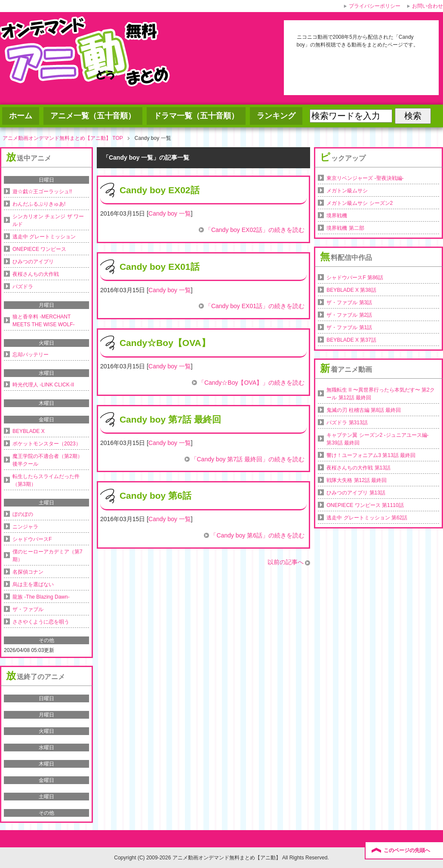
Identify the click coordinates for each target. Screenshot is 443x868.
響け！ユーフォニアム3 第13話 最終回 (371, 455)
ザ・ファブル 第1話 (349, 327)
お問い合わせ (428, 6)
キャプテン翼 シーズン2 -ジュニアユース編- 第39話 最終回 (377, 439)
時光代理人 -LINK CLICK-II (43, 385)
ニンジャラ (25, 527)
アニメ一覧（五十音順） (93, 116)
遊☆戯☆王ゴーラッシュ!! (42, 192)
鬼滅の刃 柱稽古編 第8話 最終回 (364, 410)
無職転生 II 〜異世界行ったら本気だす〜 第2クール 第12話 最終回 (380, 394)
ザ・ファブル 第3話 (349, 303)
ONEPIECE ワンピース (39, 249)
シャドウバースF (32, 539)
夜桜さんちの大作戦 (36, 274)
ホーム (21, 116)
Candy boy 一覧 (170, 213)
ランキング (276, 116)
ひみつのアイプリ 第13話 (356, 493)
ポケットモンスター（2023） (47, 444)
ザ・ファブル (28, 609)
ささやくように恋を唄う (41, 622)
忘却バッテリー (31, 355)
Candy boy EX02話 (160, 190)
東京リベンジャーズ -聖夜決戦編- (365, 178)
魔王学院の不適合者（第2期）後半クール (48, 460)
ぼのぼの (23, 514)
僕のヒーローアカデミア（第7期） (48, 556)
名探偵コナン (28, 572)
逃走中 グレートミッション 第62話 (367, 518)
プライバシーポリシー (375, 6)
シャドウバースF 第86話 (355, 278)
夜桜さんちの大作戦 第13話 (358, 468)
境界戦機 (337, 216)
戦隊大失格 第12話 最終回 (357, 480)
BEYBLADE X (29, 431)
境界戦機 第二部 (345, 228)
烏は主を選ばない (33, 584)
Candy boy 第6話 (155, 496)
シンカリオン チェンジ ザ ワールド (48, 220)
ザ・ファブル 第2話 (349, 315)
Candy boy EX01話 (160, 267)
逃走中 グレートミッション (44, 237)
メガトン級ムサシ (347, 191)
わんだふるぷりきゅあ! (39, 204)
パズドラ (23, 287)
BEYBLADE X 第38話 (351, 290)
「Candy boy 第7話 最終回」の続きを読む (248, 459)
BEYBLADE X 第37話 (351, 340)
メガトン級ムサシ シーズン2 (360, 203)
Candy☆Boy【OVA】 (165, 343)
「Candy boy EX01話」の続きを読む (255, 306)
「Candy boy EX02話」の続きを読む (255, 230)
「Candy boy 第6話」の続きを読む (257, 535)
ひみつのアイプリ (33, 262)
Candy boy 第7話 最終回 (170, 419)
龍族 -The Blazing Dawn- (41, 597)
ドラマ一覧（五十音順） (196, 116)
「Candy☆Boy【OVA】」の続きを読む (251, 383)
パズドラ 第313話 (347, 423)
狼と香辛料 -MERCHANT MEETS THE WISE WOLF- (43, 321)
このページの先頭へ (407, 850)
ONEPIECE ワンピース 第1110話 (365, 505)
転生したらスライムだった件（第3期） (46, 480)
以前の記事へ (286, 562)
